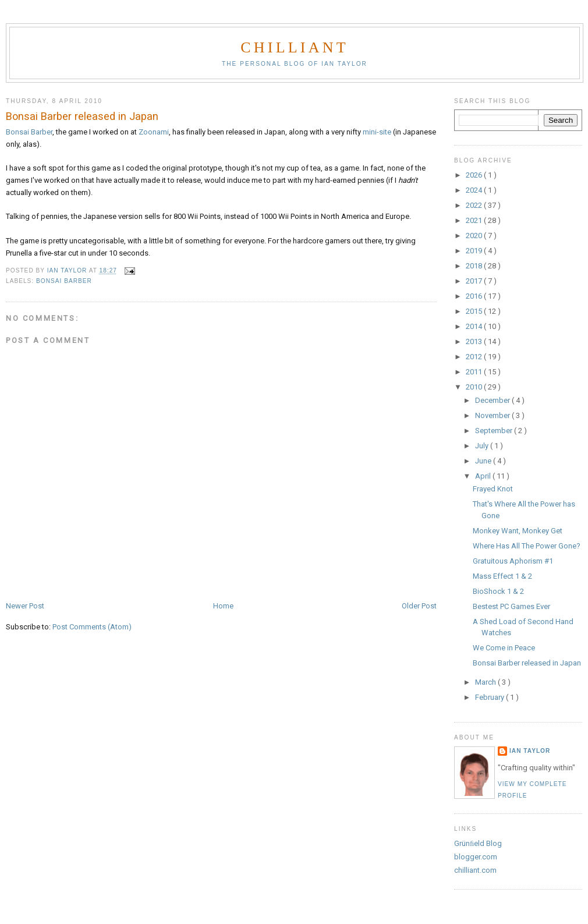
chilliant (294, 47)
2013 (475, 341)
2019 (475, 251)
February (490, 697)
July (483, 446)
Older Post (419, 606)
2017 (475, 281)
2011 (475, 372)
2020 (475, 236)
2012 (475, 357)
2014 (475, 326)
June (484, 461)
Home (223, 606)
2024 (475, 190)
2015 (475, 311)
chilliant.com (475, 870)
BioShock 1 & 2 (498, 591)
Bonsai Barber (29, 132)
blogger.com (476, 857)
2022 (475, 205)
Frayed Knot (493, 489)
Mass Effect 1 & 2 (502, 576)
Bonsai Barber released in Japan (527, 663)
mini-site (377, 132)
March (486, 682)
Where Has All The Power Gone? (527, 546)
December (493, 400)
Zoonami (154, 132)
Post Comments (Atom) (92, 627)
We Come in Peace (504, 648)
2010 (475, 387)
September (495, 431)
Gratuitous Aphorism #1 (513, 561)
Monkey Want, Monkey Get (518, 531)
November (493, 415)
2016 (475, 296)
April (484, 476)
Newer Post (25, 606)
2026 (475, 175)
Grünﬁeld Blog (478, 843)
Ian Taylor (530, 751)
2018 (475, 266)
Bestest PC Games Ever (511, 606)
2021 (475, 220)
